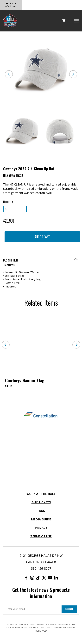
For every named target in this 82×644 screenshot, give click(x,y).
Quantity (8, 202)
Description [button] (10, 260)
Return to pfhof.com (11, 5)
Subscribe (69, 609)
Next (73, 74)
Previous (9, 74)
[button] (76, 20)
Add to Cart (42, 237)
